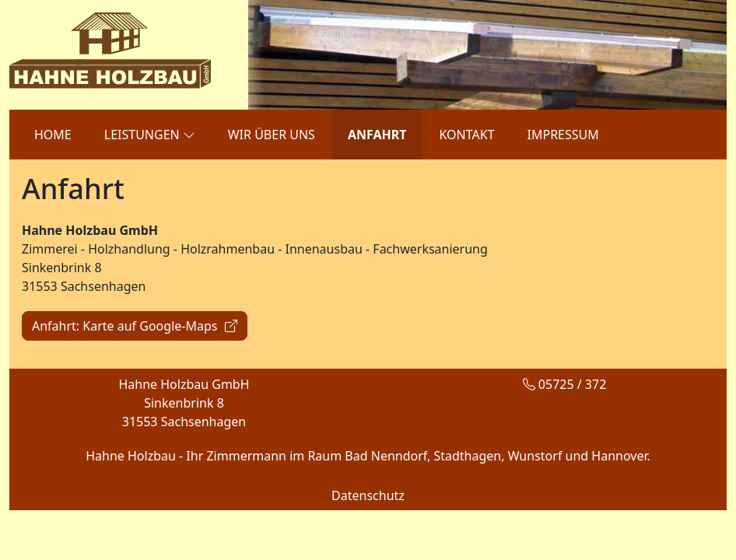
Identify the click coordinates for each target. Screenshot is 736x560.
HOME (53, 135)
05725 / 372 (565, 384)
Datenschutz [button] (368, 495)
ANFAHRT (377, 135)
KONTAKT (466, 135)
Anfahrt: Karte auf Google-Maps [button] (135, 326)
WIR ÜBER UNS (272, 135)
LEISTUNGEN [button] (150, 134)
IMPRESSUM (563, 135)
